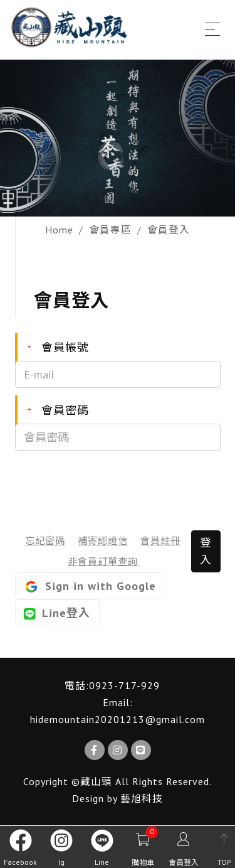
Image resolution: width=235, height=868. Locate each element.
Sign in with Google (90, 587)
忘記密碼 (45, 540)
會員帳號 (52, 348)
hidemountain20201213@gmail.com (118, 719)
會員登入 (169, 230)
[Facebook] (95, 750)
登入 (206, 551)
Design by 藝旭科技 (118, 798)
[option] (118, 138)
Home (59, 230)
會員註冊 (160, 540)
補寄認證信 (103, 540)
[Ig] (118, 750)
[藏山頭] (70, 28)
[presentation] (110, 485)
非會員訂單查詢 (103, 561)
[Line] (141, 750)
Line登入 (57, 613)
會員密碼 (52, 411)
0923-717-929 (124, 685)
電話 (75, 685)
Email (116, 702)
